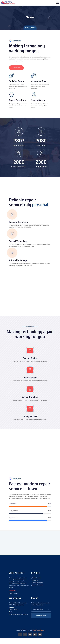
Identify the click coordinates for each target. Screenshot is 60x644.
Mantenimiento (36, 584)
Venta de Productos (38, 591)
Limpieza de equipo (37, 589)
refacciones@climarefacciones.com (19, 620)
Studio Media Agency (38, 636)
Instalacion (35, 586)
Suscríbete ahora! (41, 622)
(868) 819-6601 (13, 599)
